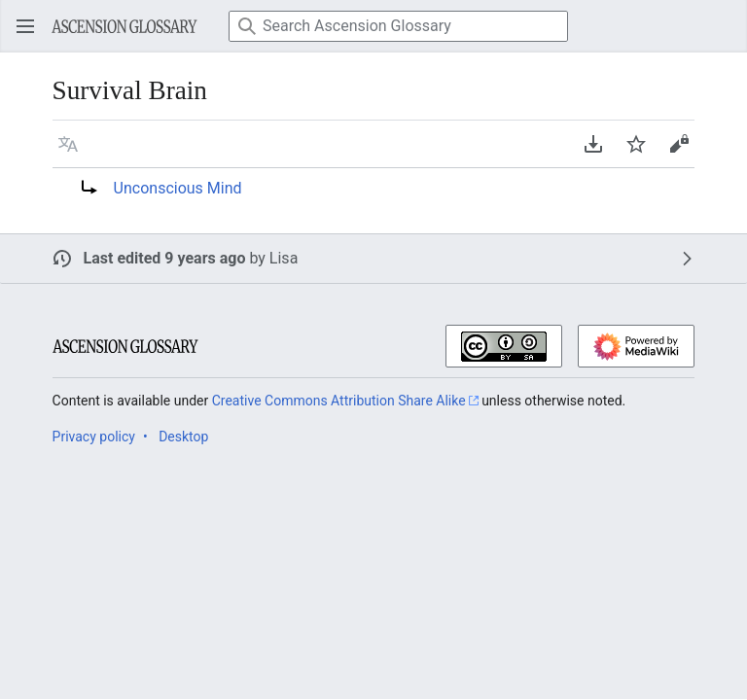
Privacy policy (94, 437)
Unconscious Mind (178, 188)
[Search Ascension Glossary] (398, 26)
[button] (68, 144)
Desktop (183, 437)
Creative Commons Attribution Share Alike (339, 401)
